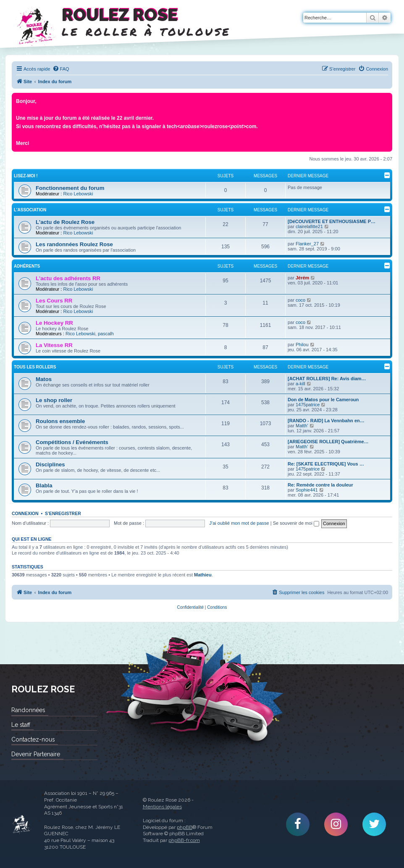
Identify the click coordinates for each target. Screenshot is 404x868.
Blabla (44, 485)
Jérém (302, 278)
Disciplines (50, 464)
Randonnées (28, 710)
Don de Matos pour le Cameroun (323, 400)
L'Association (30, 210)
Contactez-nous (33, 739)
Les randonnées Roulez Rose (74, 244)
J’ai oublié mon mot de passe (239, 523)
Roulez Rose (21, 824)
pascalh (106, 334)
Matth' (302, 426)
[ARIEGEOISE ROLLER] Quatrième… (328, 442)
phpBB (185, 827)
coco (300, 300)
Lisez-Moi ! (26, 176)
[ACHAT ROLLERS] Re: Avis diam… (327, 379)
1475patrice (308, 405)
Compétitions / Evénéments (72, 442)
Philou (302, 345)
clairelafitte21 (309, 226)
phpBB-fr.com (184, 840)
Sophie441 (307, 490)
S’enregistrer (63, 513)
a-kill (300, 384)
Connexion (25, 513)
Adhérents (27, 266)
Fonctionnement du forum (70, 188)
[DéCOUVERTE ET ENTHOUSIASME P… (332, 221)
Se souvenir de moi (296, 523)
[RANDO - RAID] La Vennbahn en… (326, 421)
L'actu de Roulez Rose (65, 222)
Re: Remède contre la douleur (320, 485)
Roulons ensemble (60, 421)
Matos (44, 379)
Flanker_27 (307, 244)
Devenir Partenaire (36, 754)
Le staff (21, 725)
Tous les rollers (35, 367)
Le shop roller (54, 400)
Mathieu (203, 575)
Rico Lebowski (78, 194)
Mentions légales (162, 807)
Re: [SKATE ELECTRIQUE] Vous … (326, 464)
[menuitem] (61, 69)
